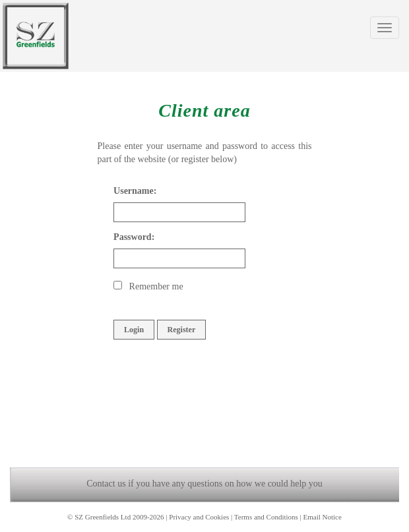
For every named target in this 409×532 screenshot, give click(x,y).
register (195, 159)
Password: (134, 237)
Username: (135, 191)
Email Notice (323, 517)
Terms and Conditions (266, 517)
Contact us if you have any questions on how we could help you (204, 484)
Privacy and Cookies (199, 517)
